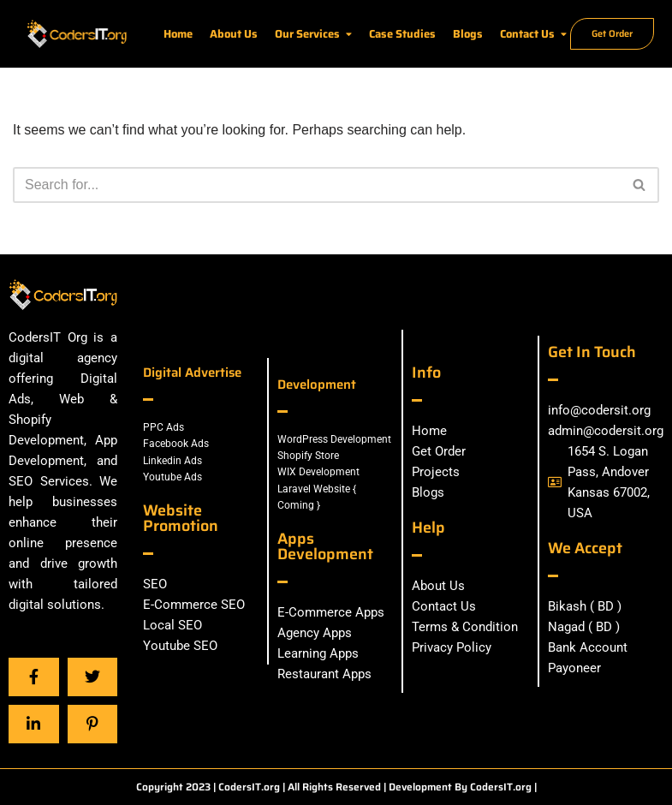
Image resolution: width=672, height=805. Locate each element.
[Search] (317, 185)
